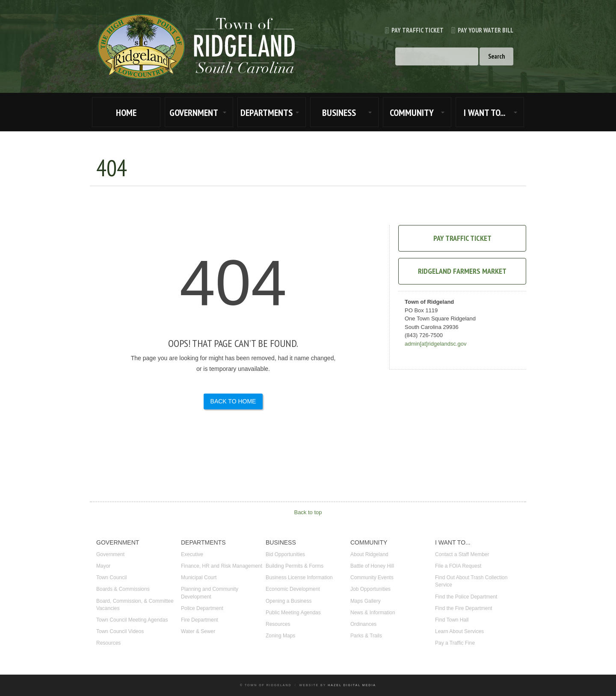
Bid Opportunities (285, 554)
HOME (126, 113)
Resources (108, 643)
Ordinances (363, 624)
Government (110, 554)
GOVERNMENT (194, 113)
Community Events (372, 578)
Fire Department (200, 620)
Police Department (202, 608)
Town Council (111, 578)
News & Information (373, 613)
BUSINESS (339, 113)
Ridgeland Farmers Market (462, 271)
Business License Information (299, 578)
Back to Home (233, 401)
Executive (192, 554)
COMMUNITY (412, 113)
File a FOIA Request (458, 566)
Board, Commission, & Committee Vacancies (135, 605)
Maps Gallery (366, 601)
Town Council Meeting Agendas (132, 620)
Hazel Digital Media (352, 685)
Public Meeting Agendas (293, 613)
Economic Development (293, 589)
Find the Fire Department (463, 608)
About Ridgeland (369, 554)
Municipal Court (199, 578)
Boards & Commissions (123, 589)
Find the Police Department (466, 597)
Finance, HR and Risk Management (222, 566)
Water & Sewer (198, 631)
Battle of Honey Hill (372, 566)
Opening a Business (289, 601)
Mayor (103, 566)
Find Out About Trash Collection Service (471, 581)
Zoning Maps (280, 636)
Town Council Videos (120, 631)
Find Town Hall (452, 620)
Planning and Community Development (210, 593)
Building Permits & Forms (295, 566)
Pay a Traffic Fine (455, 643)
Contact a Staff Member (462, 554)
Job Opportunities (370, 589)
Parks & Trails (366, 636)
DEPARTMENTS (267, 113)
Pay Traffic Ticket (410, 30)
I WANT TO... (484, 113)
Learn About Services (459, 631)
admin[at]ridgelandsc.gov (436, 344)
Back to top (308, 512)
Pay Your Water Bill (478, 30)
